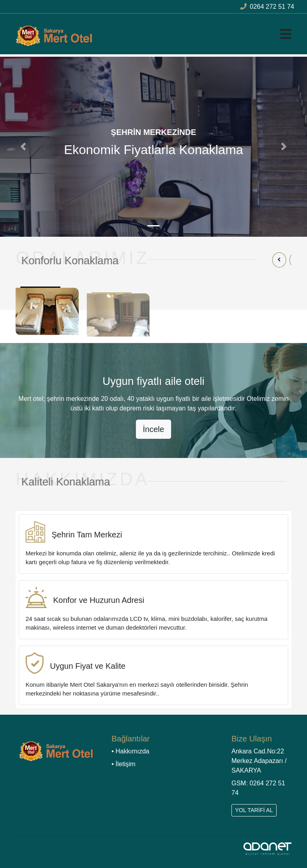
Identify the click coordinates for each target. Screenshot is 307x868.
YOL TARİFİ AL (254, 810)
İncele (153, 429)
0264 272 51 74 (267, 7)
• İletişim (124, 764)
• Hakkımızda (131, 751)
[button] (23, 147)
